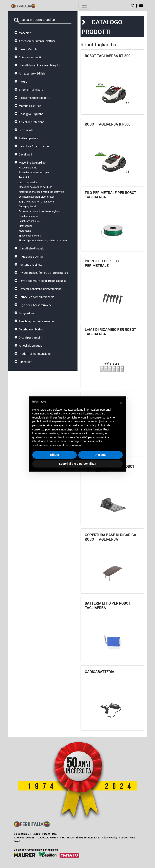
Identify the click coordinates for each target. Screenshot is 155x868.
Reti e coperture (29, 138)
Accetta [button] (101, 455)
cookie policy (88, 425)
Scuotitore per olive (29, 221)
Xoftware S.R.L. (92, 838)
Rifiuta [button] (54, 455)
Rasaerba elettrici (28, 168)
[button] (121, 403)
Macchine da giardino (32, 163)
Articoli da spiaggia (31, 346)
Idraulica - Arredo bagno (34, 146)
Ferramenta (26, 130)
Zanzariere (25, 362)
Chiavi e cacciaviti (30, 57)
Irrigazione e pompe (31, 257)
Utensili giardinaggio (31, 248)
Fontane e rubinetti (31, 265)
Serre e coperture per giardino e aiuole (42, 281)
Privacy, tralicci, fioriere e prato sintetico (43, 273)
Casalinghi (25, 154)
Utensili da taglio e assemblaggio (39, 65)
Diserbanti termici (28, 216)
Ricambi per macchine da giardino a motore (43, 241)
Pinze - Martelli (28, 49)
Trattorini (24, 177)
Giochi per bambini (30, 338)
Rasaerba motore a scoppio (34, 173)
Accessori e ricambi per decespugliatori (40, 211)
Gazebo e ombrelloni (31, 329)
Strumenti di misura (31, 90)
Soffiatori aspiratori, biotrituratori (37, 197)
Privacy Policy (109, 838)
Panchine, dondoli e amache (36, 321)
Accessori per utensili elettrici (37, 41)
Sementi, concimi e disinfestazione (40, 289)
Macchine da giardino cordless (35, 187)
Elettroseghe (26, 226)
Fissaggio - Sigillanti (31, 114)
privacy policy (69, 413)
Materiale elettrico (30, 106)
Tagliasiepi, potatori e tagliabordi (37, 202)
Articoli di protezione (31, 122)
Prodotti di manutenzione (35, 354)
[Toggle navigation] (84, 6)
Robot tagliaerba (28, 182)
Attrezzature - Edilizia (32, 73)
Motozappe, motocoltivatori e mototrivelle (41, 192)
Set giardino (26, 313)
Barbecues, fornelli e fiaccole (36, 297)
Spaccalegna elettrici (30, 236)
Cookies (123, 838)
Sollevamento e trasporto (35, 98)
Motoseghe (25, 231)
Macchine (25, 33)
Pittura (23, 82)
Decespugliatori (27, 207)
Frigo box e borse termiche (35, 305)
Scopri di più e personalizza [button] (77, 464)
